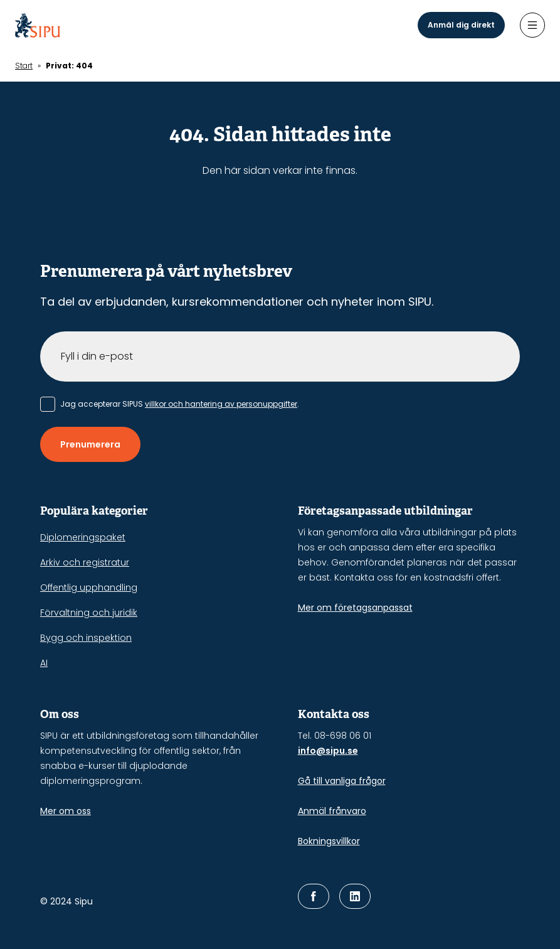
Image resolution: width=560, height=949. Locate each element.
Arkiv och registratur (85, 562)
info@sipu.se (328, 751)
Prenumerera (90, 444)
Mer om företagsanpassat (355, 608)
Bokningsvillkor (329, 841)
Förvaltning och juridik (89, 613)
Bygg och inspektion (86, 638)
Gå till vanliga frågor (342, 781)
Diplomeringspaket (83, 537)
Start (24, 66)
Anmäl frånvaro (332, 811)
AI (44, 663)
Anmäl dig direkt (461, 25)
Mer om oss (66, 811)
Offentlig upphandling (89, 587)
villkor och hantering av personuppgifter (221, 404)
